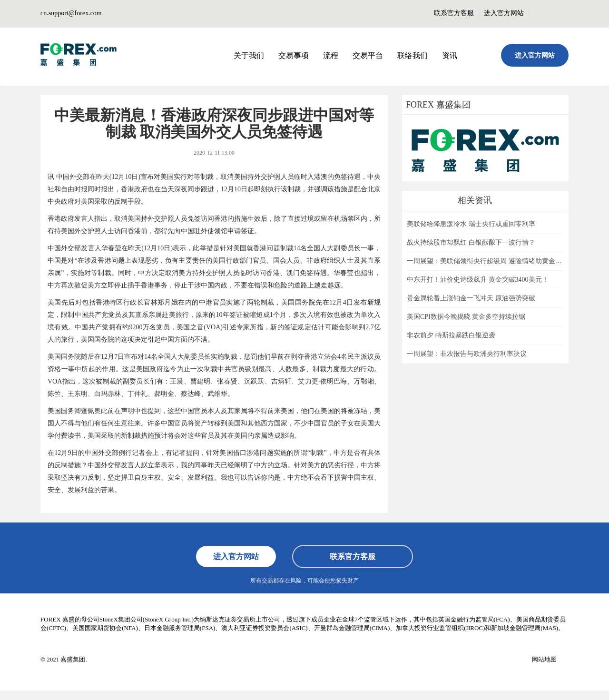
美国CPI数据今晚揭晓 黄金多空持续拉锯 (466, 317)
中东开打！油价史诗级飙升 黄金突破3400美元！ (478, 280)
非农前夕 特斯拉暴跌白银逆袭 (451, 335)
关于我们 (249, 55)
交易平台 (368, 55)
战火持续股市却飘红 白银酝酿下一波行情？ (471, 242)
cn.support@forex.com (71, 13)
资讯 (450, 55)
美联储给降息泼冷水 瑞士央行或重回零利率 (471, 224)
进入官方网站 (504, 13)
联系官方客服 (454, 13)
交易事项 (294, 55)
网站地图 (544, 659)
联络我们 (413, 55)
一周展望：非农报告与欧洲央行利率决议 (467, 354)
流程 (331, 55)
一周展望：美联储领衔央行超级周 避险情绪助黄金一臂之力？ (498, 261)
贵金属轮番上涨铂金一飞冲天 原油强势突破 (471, 298)
